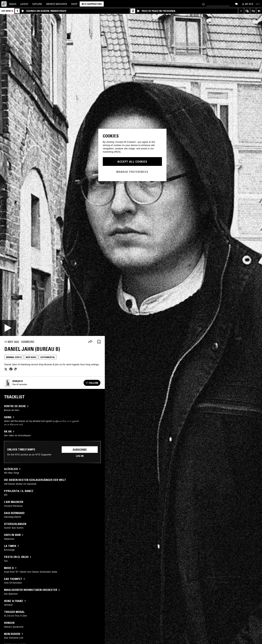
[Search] (203, 4)
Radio (13, 4)
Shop (74, 4)
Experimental (48, 357)
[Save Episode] (99, 342)
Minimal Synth (14, 357)
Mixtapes (57, 4)
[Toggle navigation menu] (258, 4)
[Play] (8, 328)
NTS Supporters (92, 4)
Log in (80, 456)
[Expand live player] (241, 11)
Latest (24, 4)
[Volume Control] (259, 11)
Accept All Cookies (132, 162)
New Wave (31, 357)
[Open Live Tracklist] (253, 11)
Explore (37, 4)
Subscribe (80, 450)
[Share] (90, 342)
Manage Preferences (132, 172)
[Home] (4, 4)
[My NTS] (247, 4)
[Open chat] (236, 4)
